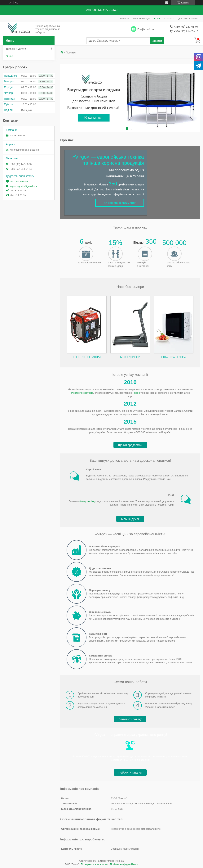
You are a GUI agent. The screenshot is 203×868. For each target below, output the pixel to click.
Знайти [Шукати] (157, 41)
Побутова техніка (174, 357)
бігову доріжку (87, 501)
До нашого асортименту (120, 203)
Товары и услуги (142, 19)
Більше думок (130, 519)
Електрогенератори (87, 357)
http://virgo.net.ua (20, 182)
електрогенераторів (82, 393)
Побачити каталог (130, 773)
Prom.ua (119, 861)
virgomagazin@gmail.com (24, 186)
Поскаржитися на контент (95, 864)
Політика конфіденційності (124, 864)
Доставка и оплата (188, 19)
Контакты (169, 19)
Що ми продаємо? (130, 445)
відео (137, 393)
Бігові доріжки (130, 357)
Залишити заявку (130, 719)
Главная (125, 19)
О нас (157, 19)
